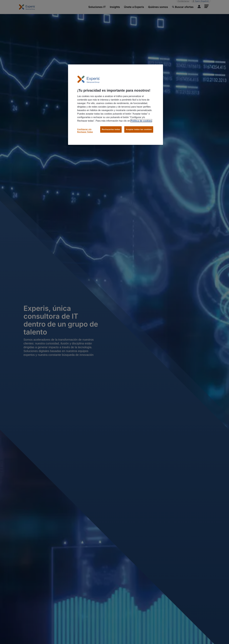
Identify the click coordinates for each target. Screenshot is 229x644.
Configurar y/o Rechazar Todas (85, 131)
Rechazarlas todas (111, 129)
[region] (116, 105)
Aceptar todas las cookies (139, 129)
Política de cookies (141, 121)
